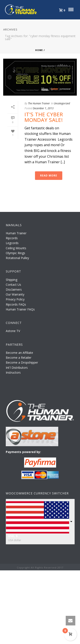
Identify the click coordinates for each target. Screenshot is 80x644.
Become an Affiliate (19, 353)
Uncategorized (62, 103)
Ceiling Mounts (16, 248)
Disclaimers (14, 289)
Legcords (12, 243)
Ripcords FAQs (16, 304)
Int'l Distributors (17, 368)
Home (39, 50)
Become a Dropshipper (22, 362)
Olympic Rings (15, 253)
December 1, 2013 (43, 108)
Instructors (13, 372)
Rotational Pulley (17, 258)
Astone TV (13, 331)
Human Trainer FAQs (20, 309)
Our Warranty (15, 294)
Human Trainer (16, 233)
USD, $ (13, 536)
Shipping (12, 280)
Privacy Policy (15, 299)
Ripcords (12, 238)
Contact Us (13, 285)
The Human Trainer (39, 103)
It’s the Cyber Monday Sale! (44, 117)
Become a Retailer (19, 358)
